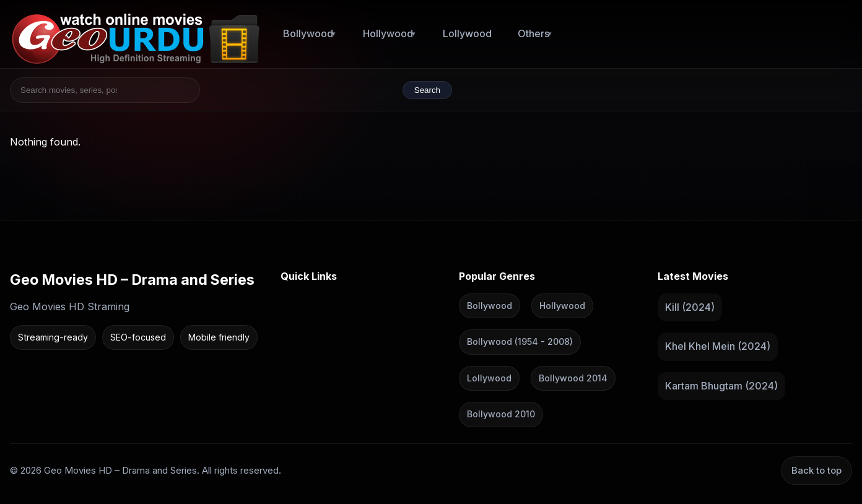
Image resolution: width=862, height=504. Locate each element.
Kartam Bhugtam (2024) (721, 385)
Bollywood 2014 (573, 377)
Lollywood (467, 33)
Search (427, 90)
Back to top (816, 470)
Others (533, 33)
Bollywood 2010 (501, 414)
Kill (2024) (690, 306)
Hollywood (388, 33)
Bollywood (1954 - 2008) (520, 341)
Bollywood (308, 33)
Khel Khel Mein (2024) (718, 346)
